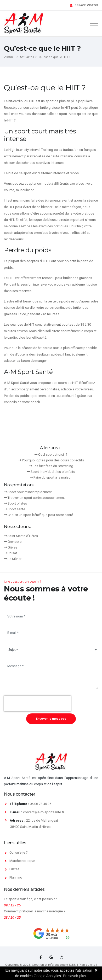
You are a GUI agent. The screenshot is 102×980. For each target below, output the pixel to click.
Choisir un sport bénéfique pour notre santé (40, 515)
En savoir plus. (75, 976)
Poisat (12, 553)
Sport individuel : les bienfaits (53, 472)
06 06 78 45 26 (41, 804)
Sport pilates (17, 503)
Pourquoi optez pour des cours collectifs (53, 460)
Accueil (10, 57)
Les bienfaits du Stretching (53, 466)
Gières (12, 547)
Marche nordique (22, 861)
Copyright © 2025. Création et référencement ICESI (41, 965)
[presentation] (37, 704)
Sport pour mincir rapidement (30, 492)
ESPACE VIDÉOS (84, 5)
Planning (16, 877)
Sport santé (16, 509)
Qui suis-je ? (19, 852)
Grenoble (15, 542)
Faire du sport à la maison (53, 477)
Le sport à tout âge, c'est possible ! (30, 899)
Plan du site (87, 965)
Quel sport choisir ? (53, 454)
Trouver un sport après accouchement (36, 498)
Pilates (14, 869)
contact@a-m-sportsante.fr (44, 812)
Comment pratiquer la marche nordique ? (35, 911)
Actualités (27, 57)
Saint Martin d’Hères (23, 536)
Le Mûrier (15, 559)
